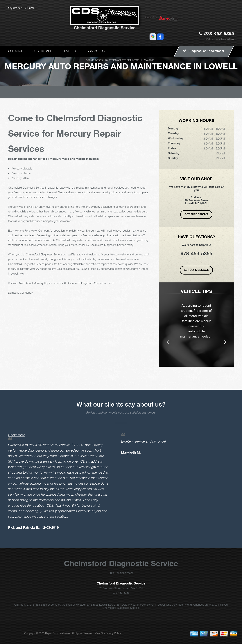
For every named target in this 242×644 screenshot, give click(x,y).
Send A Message (196, 270)
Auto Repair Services (121, 573)
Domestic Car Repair (20, 293)
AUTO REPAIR (42, 51)
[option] (196, 325)
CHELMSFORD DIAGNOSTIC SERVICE (32, 92)
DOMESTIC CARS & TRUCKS (138, 92)
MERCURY (167, 92)
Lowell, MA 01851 (144, 60)
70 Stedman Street (118, 60)
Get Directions (196, 214)
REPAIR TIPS (69, 51)
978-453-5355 (219, 34)
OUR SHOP (16, 51)
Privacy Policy (113, 633)
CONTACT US (96, 51)
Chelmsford (17, 435)
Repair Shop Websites (58, 633)
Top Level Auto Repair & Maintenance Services (88, 92)
